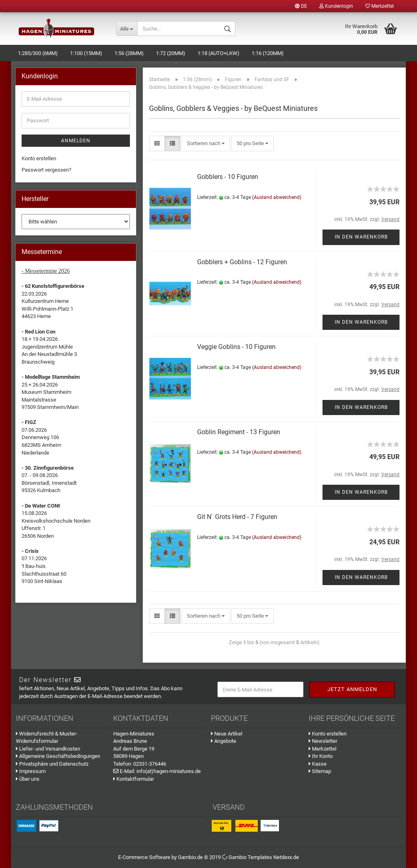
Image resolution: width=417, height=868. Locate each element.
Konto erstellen (39, 158)
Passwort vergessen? (46, 170)
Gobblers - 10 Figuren (228, 177)
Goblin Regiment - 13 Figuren (239, 432)
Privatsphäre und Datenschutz (52, 764)
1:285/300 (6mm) (38, 53)
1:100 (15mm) (86, 53)
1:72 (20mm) (171, 53)
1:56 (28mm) (129, 53)
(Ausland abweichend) (277, 197)
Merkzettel (380, 6)
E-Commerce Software (144, 857)
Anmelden (76, 141)
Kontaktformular (134, 779)
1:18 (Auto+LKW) (218, 53)
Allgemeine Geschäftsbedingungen (58, 756)
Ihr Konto (321, 756)
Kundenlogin (336, 6)
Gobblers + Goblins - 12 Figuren (242, 262)
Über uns (28, 779)
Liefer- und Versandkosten (48, 749)
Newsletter (323, 741)
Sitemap (320, 771)
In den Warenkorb (361, 237)
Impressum (31, 771)
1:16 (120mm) (268, 53)
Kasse (318, 764)
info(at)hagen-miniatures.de (169, 771)
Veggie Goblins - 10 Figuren (236, 347)
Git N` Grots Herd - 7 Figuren (237, 517)
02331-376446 (150, 764)
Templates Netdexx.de (273, 857)
